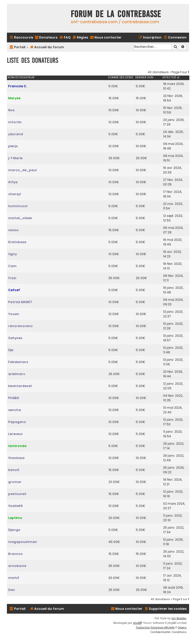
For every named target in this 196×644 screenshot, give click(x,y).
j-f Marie (15, 158)
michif (14, 578)
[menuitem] (46, 38)
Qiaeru (182, 628)
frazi (12, 278)
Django (14, 530)
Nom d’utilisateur (21, 77)
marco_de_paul (22, 170)
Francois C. (18, 86)
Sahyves (15, 338)
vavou (13, 230)
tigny (13, 254)
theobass (16, 458)
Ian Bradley (179, 618)
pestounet (17, 494)
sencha (15, 410)
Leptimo (15, 518)
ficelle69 (15, 506)
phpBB (137, 623)
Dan (12, 590)
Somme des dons (121, 77)
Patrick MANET (20, 302)
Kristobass (17, 242)
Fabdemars (18, 362)
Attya (13, 182)
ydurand (16, 134)
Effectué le (171, 77)
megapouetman (23, 542)
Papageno (17, 422)
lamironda (17, 446)
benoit (14, 470)
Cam (12, 266)
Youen (14, 314)
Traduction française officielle (155, 628)
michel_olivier (20, 218)
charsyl (15, 194)
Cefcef (14, 290)
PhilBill (14, 398)
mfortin (15, 122)
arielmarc (17, 374)
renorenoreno (20, 326)
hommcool (18, 206)
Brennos (15, 554)
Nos (11, 110)
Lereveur (16, 434)
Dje (11, 350)
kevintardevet (20, 386)
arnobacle (17, 566)
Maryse (14, 98)
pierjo (13, 146)
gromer (15, 482)
